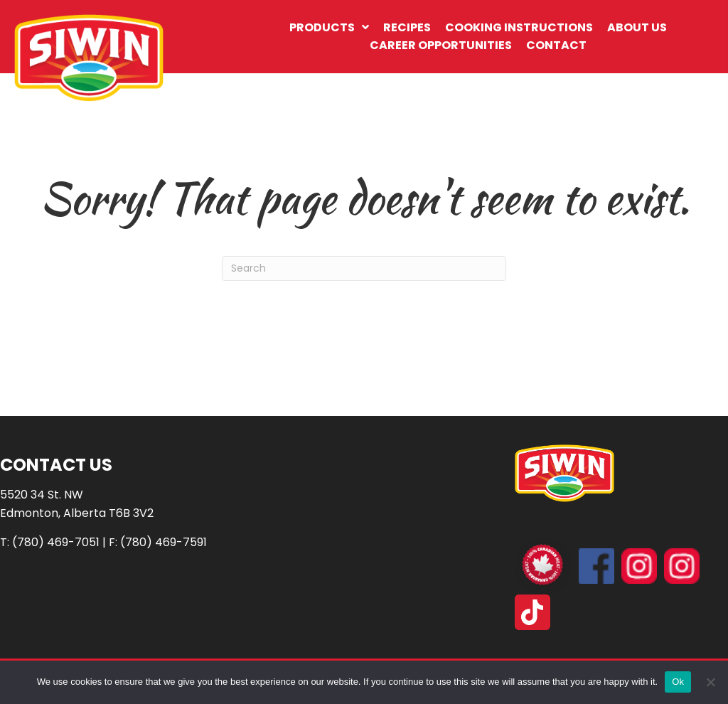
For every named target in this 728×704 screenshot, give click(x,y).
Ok (678, 682)
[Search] (364, 268)
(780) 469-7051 (56, 542)
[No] (710, 682)
